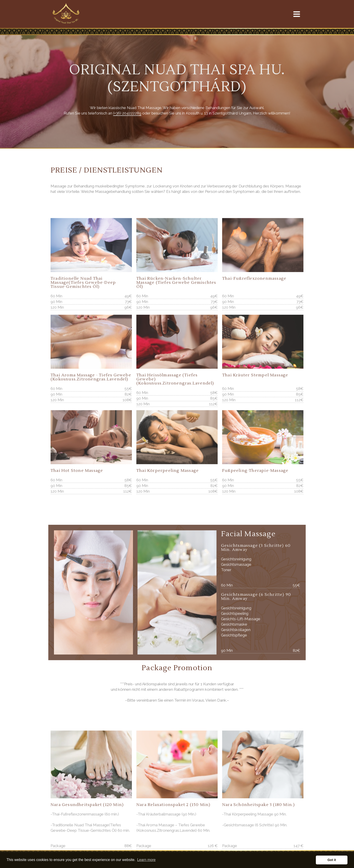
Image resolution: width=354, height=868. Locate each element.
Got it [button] (332, 860)
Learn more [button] (146, 860)
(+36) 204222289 (127, 113)
